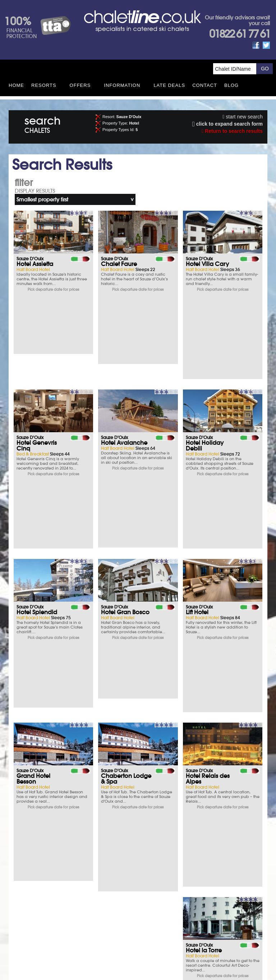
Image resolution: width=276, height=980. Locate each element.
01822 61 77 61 (240, 34)
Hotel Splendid (37, 461)
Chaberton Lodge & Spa (126, 559)
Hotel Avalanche (124, 359)
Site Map (128, 906)
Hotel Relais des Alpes (208, 559)
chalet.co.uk (146, 932)
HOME (16, 85)
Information (122, 85)
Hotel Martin (203, 657)
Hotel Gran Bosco (125, 461)
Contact (205, 85)
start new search (243, 117)
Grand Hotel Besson (33, 559)
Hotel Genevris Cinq (37, 362)
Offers (80, 85)
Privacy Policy (155, 906)
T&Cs (187, 834)
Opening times (187, 874)
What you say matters (51, 874)
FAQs (187, 854)
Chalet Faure (119, 264)
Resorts (44, 85)
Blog (231, 85)
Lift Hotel (197, 461)
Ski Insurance (51, 834)
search (43, 123)
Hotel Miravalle (122, 753)
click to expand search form (227, 124)
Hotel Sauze (117, 657)
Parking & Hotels (51, 854)
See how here (155, 921)
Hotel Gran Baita (39, 753)
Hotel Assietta (35, 264)
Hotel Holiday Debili (205, 362)
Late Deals (169, 85)
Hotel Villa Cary (207, 264)
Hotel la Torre (34, 657)
